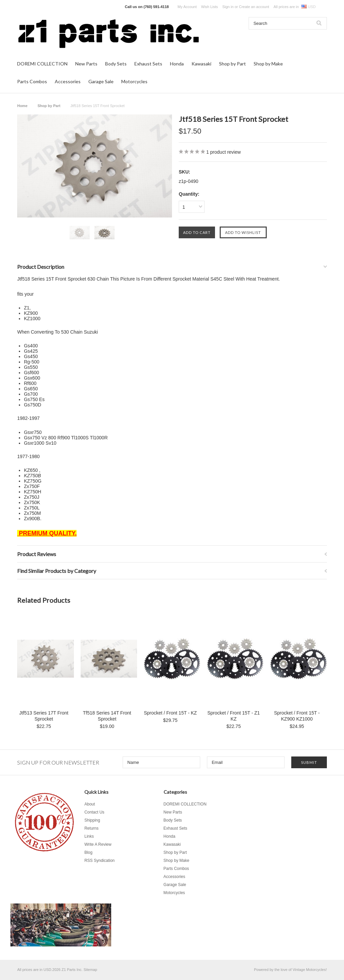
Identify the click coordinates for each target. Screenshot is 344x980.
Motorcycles (134, 81)
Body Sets (116, 64)
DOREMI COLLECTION (42, 64)
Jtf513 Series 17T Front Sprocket (44, 716)
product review (224, 152)
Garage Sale (101, 81)
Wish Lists (210, 7)
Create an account (254, 7)
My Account (187, 7)
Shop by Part (232, 64)
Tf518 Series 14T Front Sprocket (107, 716)
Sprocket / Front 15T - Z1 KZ (233, 716)
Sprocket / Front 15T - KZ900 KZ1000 (297, 716)
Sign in (228, 7)
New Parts (86, 64)
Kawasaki (201, 64)
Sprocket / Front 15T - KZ (170, 713)
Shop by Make (268, 64)
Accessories (68, 81)
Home (22, 106)
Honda (177, 64)
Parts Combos (32, 81)
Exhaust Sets (148, 64)
